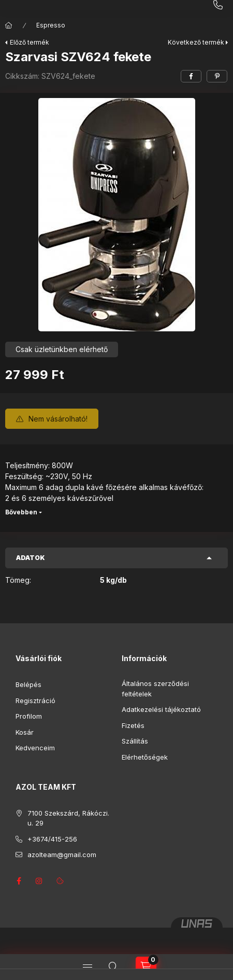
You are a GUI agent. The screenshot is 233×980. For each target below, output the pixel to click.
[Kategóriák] (88, 967)
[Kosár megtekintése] (146, 967)
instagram (39, 881)
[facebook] (191, 76)
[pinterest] (217, 76)
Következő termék (196, 42)
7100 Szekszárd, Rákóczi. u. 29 (68, 818)
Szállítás (135, 741)
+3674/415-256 (52, 839)
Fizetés (133, 725)
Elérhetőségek (145, 757)
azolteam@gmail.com (62, 855)
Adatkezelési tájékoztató (161, 709)
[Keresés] (113, 967)
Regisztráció (35, 701)
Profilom (29, 716)
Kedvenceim (35, 748)
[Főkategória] (9, 25)
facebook (19, 881)
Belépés (28, 684)
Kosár (25, 732)
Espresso (51, 25)
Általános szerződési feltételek (155, 689)
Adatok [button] (31, 558)
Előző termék (30, 42)
